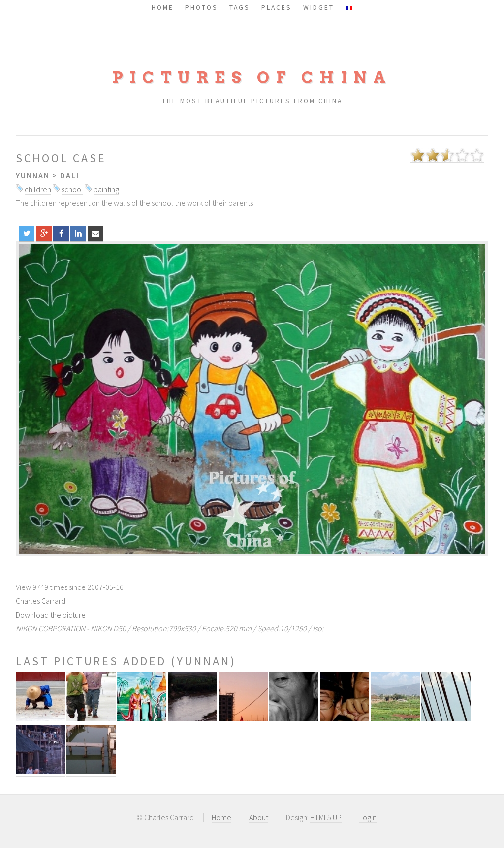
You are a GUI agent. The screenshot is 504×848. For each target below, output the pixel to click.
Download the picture (51, 615)
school (72, 189)
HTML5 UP (326, 817)
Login (368, 817)
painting (106, 189)
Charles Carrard (41, 601)
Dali (70, 175)
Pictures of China (252, 78)
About (259, 817)
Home (221, 817)
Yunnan (33, 175)
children (38, 189)
